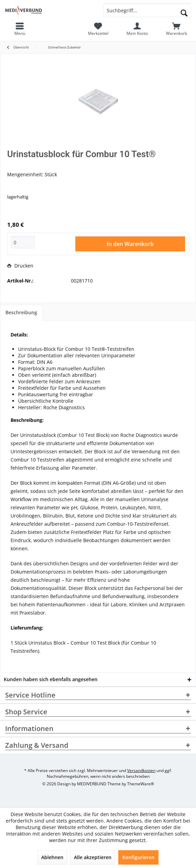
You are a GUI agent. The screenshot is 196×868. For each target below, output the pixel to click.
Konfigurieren (138, 857)
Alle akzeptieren (93, 857)
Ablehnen (52, 857)
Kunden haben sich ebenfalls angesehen (51, 679)
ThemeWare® (141, 784)
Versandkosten (141, 770)
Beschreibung (21, 312)
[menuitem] (176, 29)
